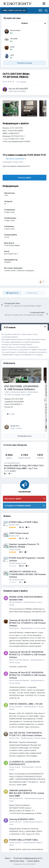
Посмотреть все (25, 436)
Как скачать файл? (13, 499)
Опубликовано (33, 628)
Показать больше (25, 63)
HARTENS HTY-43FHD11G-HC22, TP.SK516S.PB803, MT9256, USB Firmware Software (28, 574)
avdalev (13, 471)
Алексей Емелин (22, 660)
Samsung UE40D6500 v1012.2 (22, 819)
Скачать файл (24, 178)
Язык (8, 858)
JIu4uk (17, 767)
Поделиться (12, 293)
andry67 (18, 842)
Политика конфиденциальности (28, 858)
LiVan (7, 392)
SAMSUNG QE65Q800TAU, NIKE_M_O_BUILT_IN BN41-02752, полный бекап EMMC (27, 793)
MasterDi (18, 602)
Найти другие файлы (17, 91)
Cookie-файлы (33, 861)
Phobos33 (19, 798)
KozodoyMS (22, 89)
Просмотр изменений (16, 159)
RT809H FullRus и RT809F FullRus (24, 522)
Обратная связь (17, 861)
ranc (12, 55)
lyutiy (12, 47)
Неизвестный (20, 563)
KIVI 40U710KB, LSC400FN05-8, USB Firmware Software (22, 388)
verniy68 (14, 39)
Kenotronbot (15, 30)
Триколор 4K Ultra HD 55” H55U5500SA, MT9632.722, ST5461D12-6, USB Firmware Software (27, 623)
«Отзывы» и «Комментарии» (18, 505)
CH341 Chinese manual (19, 533)
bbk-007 (18, 822)
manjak (18, 549)
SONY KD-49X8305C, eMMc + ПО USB (26, 704)
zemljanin (19, 707)
